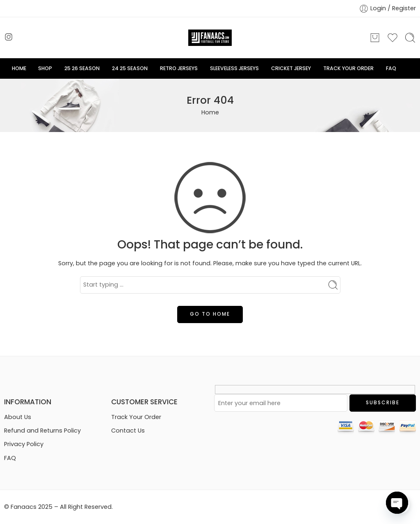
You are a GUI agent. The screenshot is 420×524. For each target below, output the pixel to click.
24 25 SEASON (130, 68)
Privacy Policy (24, 444)
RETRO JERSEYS (179, 68)
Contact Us (128, 431)
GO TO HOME (210, 314)
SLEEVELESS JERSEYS (234, 68)
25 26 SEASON (82, 68)
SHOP (45, 68)
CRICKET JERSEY (291, 68)
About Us (18, 417)
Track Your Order (136, 417)
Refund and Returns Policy (42, 431)
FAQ (391, 68)
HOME (19, 68)
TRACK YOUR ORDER (348, 68)
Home (210, 112)
